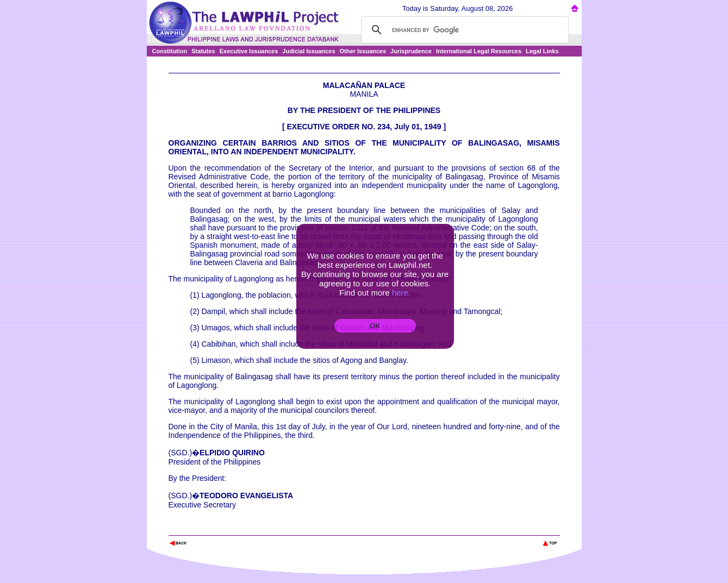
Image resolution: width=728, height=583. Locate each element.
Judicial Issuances (309, 51)
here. (401, 293)
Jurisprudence (411, 51)
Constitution (170, 51)
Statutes (203, 51)
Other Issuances (363, 51)
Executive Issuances (249, 51)
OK (375, 326)
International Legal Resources (479, 51)
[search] (463, 30)
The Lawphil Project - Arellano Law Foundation (225, 528)
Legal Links (542, 51)
